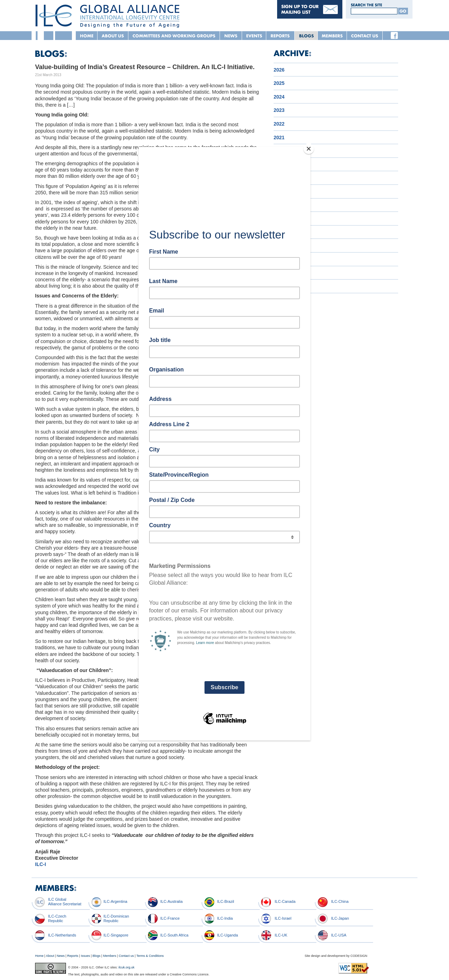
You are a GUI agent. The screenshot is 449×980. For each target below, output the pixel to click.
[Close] (309, 149)
